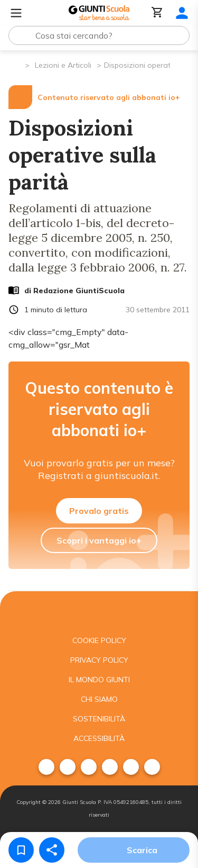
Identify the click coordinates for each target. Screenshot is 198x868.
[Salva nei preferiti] (21, 850)
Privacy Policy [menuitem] (99, 660)
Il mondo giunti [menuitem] (99, 680)
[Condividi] (52, 850)
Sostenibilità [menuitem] (99, 719)
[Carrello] (157, 13)
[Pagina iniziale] (16, 64)
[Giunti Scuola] (99, 13)
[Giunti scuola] (99, 611)
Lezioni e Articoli (63, 65)
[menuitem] (46, 767)
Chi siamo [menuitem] (99, 699)
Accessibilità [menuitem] (99, 738)
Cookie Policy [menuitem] (99, 640)
